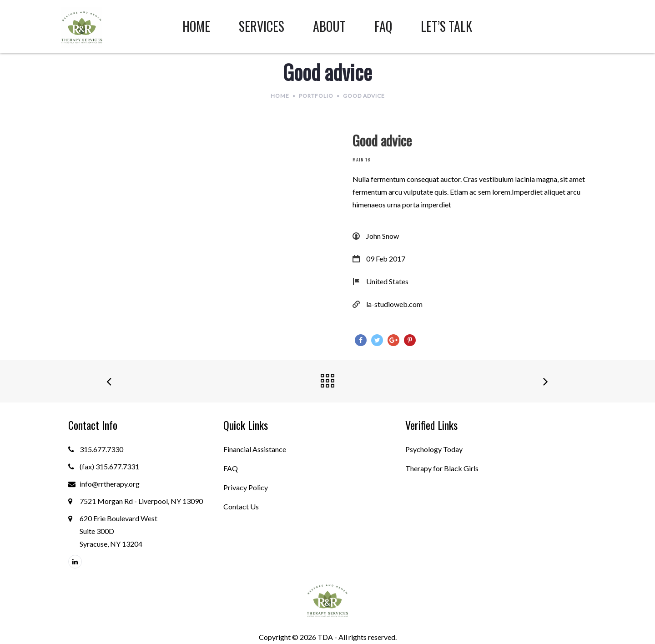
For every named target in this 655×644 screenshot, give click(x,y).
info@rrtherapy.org (110, 484)
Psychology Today (434, 449)
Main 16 (361, 159)
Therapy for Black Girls (442, 468)
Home (280, 96)
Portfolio (316, 96)
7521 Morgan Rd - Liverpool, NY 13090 (141, 501)
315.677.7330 (101, 449)
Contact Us (241, 506)
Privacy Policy (246, 487)
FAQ (231, 468)
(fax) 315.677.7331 (109, 466)
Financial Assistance (255, 449)
